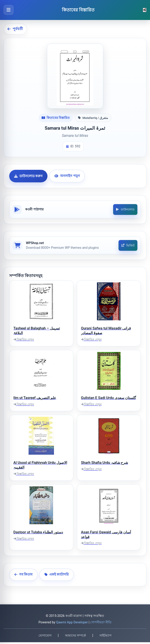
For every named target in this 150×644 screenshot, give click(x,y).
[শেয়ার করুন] (145, 10)
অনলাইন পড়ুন (67, 176)
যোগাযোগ (45, 637)
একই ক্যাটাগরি (57, 576)
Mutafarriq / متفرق (93, 118)
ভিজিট (128, 247)
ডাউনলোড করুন (28, 176)
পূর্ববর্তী (15, 29)
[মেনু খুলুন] (9, 10)
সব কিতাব (24, 576)
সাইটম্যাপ (105, 637)
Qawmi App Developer (72, 624)
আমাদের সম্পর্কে (75, 637)
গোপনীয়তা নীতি (101, 624)
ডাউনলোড (125, 210)
